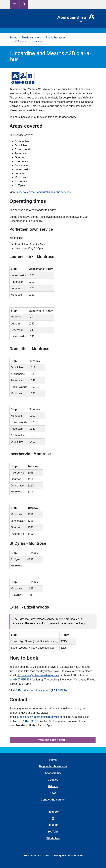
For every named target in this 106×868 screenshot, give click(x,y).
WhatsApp (53, 838)
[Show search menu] (24, 4)
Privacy (53, 786)
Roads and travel (31, 38)
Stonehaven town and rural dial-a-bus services (43, 192)
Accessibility (53, 773)
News (53, 793)
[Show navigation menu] (14, 4)
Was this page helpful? (53, 740)
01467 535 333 (22, 680)
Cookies (53, 780)
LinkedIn (53, 825)
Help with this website (53, 766)
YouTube (53, 832)
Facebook (53, 812)
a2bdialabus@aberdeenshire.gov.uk (38, 675)
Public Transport (55, 38)
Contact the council (53, 800)
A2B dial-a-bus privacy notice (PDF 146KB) (41, 691)
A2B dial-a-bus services (28, 42)
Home (14, 38)
